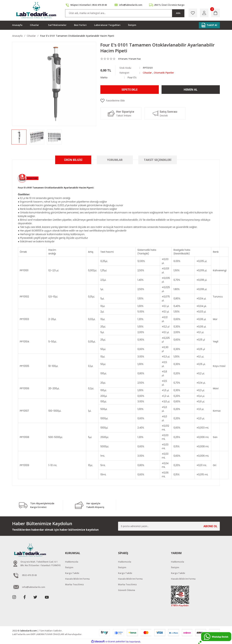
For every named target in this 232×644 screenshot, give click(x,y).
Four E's (132, 77)
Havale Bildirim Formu (77, 579)
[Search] (125, 13)
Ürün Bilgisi (73, 160)
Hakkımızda (72, 562)
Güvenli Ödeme (127, 590)
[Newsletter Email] (169, 526)
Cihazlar (147, 73)
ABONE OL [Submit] (210, 526)
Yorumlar (115, 160)
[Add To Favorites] (160, 101)
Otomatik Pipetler (164, 73)
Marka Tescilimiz (74, 584)
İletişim (69, 567)
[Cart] (216, 13)
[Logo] (37, 10)
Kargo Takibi (72, 573)
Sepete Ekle (129, 90)
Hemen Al (191, 90)
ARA (178, 13)
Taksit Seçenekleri (158, 160)
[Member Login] (204, 13)
